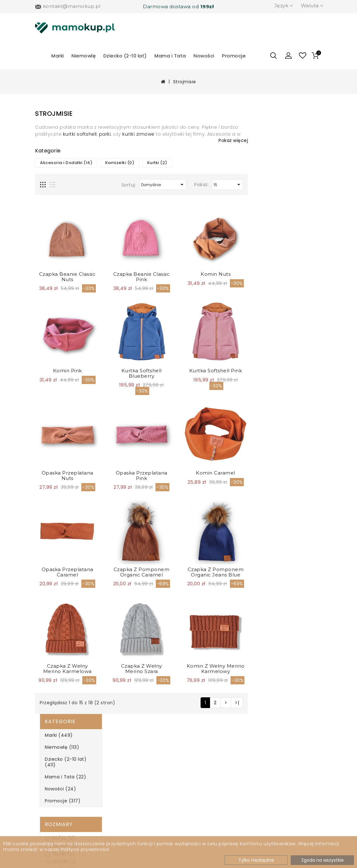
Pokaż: (275, 185)
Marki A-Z (117, 755)
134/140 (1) (57, 254)
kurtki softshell (154, 134)
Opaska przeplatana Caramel (142, 572)
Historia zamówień (202, 766)
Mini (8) (53, 262)
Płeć (47, 345)
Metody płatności (61, 776)
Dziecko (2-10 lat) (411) (67, 149)
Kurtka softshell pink (290, 371)
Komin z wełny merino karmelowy (290, 669)
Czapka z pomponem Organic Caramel (216, 572)
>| (311, 703)
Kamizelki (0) (194, 163)
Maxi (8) (54, 278)
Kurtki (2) (231, 163)
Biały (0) (54, 397)
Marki (58, 56)
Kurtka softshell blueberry (216, 373)
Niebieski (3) (59, 460)
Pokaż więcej (307, 140)
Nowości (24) (56, 173)
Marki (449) (54, 125)
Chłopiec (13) (60, 357)
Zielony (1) (56, 500)
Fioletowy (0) (60, 437)
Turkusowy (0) (61, 492)
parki (179, 134)
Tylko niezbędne (256, 860)
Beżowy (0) (57, 389)
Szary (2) (55, 484)
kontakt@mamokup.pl (288, 769)
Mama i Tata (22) (61, 161)
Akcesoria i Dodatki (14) (140, 163)
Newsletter (119, 766)
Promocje (234, 56)
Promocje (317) (58, 185)
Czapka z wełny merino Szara (216, 669)
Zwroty (113, 776)
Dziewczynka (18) (64, 365)
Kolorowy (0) (59, 452)
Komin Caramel (290, 473)
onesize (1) (57, 285)
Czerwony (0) (60, 421)
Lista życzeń (194, 776)
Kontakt (189, 797)
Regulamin (53, 803)
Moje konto (193, 755)
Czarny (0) (57, 413)
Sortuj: (203, 185)
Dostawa (51, 766)
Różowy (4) (57, 476)
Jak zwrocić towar (62, 814)
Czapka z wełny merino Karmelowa (142, 669)
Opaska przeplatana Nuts (142, 475)
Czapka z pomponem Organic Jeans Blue (290, 572)
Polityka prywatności (50, 790)
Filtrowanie (59, 525)
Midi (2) (53, 270)
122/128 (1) (56, 246)
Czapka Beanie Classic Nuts (142, 277)
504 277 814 (275, 756)
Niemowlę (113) (57, 137)
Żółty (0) (55, 508)
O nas (47, 755)
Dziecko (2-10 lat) (125, 56)
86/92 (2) (56, 222)
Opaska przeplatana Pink (216, 475)
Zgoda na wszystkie (322, 860)
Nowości (204, 56)
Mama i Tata (170, 56)
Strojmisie (185, 82)
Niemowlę (84, 56)
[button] (289, 56)
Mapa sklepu (121, 787)
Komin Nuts (290, 274)
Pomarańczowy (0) (67, 468)
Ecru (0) (54, 429)
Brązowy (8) (58, 405)
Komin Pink (142, 371)
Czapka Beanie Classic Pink (216, 277)
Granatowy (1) (61, 444)
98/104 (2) (57, 230)
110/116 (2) (56, 238)
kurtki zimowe (213, 134)
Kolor (49, 377)
